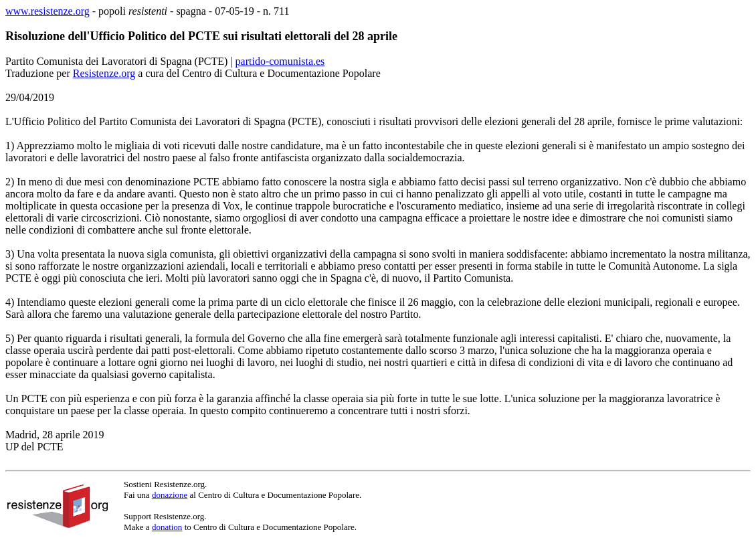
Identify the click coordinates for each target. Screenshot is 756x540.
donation (167, 527)
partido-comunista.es (280, 61)
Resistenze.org (104, 73)
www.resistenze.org (48, 11)
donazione (170, 495)
